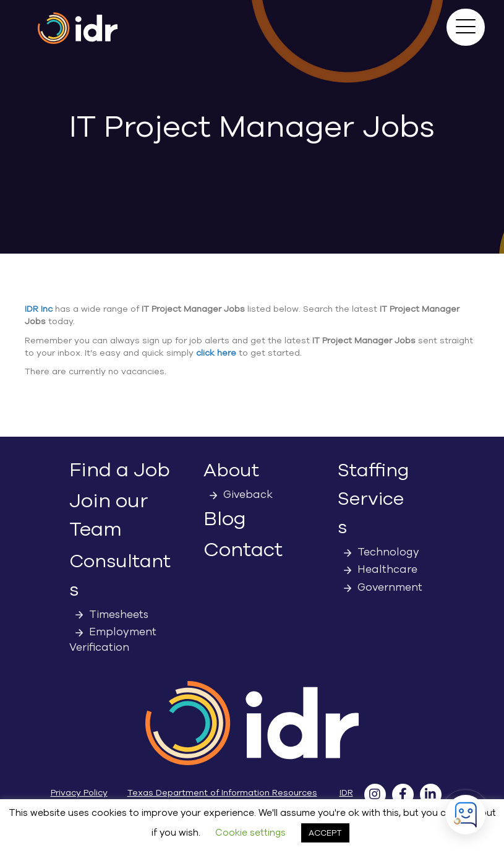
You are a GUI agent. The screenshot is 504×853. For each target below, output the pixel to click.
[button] (466, 27)
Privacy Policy (79, 793)
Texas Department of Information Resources (222, 793)
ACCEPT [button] (325, 833)
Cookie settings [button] (250, 833)
